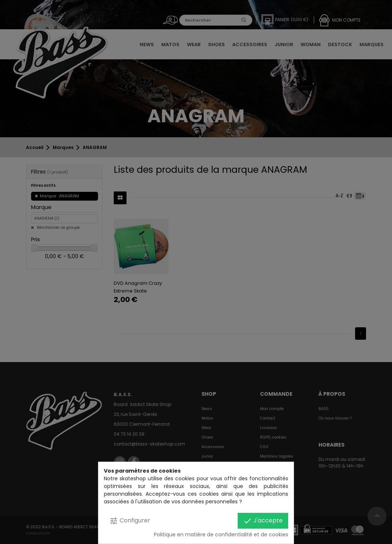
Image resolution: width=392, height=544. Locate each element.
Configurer (130, 521)
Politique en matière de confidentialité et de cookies (221, 534)
